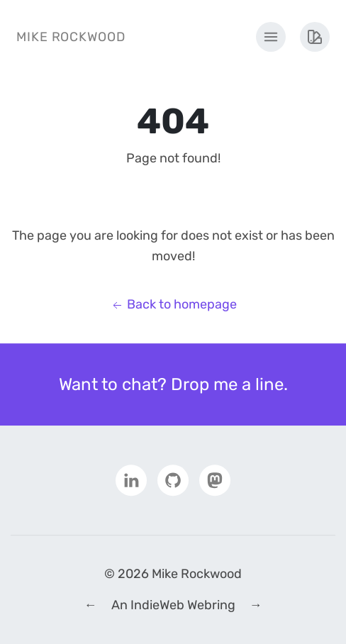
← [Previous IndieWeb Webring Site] (91, 605)
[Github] (173, 479)
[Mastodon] (215, 479)
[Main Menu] (271, 37)
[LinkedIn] (131, 479)
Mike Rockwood (71, 37)
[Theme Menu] (315, 37)
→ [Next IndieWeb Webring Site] (256, 605)
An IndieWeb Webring (173, 605)
